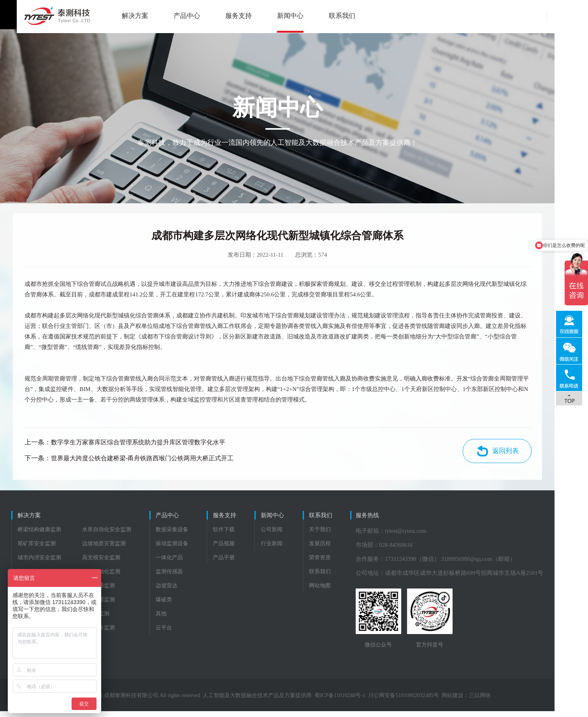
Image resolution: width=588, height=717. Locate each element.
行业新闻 (298, 549)
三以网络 (497, 701)
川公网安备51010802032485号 (420, 701)
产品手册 (242, 563)
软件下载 (242, 535)
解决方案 (118, 16)
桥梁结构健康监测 (40, 535)
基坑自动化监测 (102, 577)
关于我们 (355, 535)
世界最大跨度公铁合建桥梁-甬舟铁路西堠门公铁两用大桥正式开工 (157, 462)
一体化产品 (179, 563)
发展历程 (355, 549)
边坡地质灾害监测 (104, 549)
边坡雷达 (176, 591)
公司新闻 (298, 535)
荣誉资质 (355, 563)
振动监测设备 (181, 549)
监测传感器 (179, 577)
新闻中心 (274, 16)
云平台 (173, 633)
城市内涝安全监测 (40, 563)
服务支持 (222, 16)
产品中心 (170, 16)
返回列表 (523, 455)
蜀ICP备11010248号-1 (357, 701)
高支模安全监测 (102, 563)
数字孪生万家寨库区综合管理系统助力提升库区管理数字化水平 (153, 446)
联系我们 (325, 16)
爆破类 (173, 605)
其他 (170, 619)
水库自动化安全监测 (107, 535)
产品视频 (242, 549)
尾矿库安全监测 (37, 549)
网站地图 (355, 591)
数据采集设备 (181, 535)
